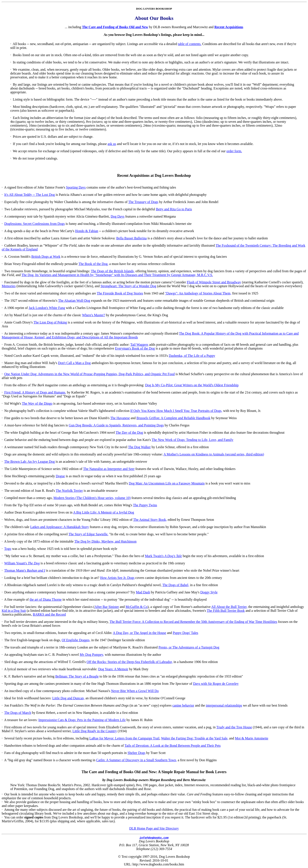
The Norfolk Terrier (69, 491)
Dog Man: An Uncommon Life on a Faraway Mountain (167, 483)
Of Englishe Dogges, (76, 640)
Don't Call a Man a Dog (74, 363)
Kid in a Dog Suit (14, 611)
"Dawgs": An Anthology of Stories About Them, (198, 293)
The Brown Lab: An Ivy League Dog (30, 462)
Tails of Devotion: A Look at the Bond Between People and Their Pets (173, 746)
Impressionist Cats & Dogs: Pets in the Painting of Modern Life (82, 720)
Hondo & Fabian (87, 231)
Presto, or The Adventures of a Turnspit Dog (189, 647)
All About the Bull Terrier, (229, 607)
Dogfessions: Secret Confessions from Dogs (35, 224)
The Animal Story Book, (150, 520)
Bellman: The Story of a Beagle (77, 676)
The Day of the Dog (129, 433)
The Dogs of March (18, 713)
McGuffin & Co (137, 607)
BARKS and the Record (49, 614)
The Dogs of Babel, (176, 585)
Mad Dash (143, 592)
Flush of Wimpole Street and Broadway (214, 282)
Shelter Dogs (136, 753)
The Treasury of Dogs (143, 202)
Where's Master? (94, 315)
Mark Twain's (163, 556)
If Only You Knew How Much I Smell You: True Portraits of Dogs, (176, 411)
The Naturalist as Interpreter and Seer (109, 469)
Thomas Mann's (25, 570)
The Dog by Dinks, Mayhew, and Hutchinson (105, 541)
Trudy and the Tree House (234, 727)
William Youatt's (22, 563)
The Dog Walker (139, 447)
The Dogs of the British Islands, (113, 271)
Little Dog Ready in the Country (95, 731)
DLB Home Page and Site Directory (154, 828)
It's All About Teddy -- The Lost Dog (30, 195)
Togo (8, 549)
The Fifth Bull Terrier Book (226, 611)
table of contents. (190, 44)
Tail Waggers (139, 345)
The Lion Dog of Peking (50, 322)
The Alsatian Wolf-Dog (74, 301)
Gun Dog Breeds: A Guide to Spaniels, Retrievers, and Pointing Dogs (116, 425)
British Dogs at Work (46, 257)
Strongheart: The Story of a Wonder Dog (128, 286)
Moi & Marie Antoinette (252, 738)
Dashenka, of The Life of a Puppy (192, 356)
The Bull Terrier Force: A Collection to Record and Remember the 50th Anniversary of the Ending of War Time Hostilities (193, 622)
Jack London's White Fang (47, 308)
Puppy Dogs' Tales (186, 633)
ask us (112, 144)
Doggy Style (209, 592)
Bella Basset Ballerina (132, 238)
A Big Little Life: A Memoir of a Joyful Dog (104, 512)
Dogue (60, 476)
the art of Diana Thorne (46, 599)
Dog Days (117, 216)
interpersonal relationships (224, 705)
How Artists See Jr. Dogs (117, 578)
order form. (234, 151)
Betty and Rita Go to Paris (174, 209)
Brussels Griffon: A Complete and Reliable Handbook (173, 418)
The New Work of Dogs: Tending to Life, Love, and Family (192, 440)
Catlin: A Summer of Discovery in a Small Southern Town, (136, 760)
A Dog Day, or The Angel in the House (140, 633)
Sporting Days (76, 187)
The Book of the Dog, (93, 264)
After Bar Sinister (107, 607)
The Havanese (120, 418)
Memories (9, 286)
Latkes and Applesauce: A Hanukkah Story (59, 527)
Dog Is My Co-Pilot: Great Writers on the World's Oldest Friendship (192, 385)
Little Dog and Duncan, (68, 698)
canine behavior (183, 705)
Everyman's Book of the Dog (135, 348)
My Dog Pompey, (92, 655)
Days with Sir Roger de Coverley (216, 684)
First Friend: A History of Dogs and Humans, (35, 392)
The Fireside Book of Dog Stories (120, 293)
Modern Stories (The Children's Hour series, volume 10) (92, 498)
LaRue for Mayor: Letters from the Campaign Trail (124, 738)
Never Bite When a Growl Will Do (135, 691)
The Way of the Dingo (37, 403)
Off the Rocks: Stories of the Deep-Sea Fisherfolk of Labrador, (130, 662)
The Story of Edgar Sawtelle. (88, 534)
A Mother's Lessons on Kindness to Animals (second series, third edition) (214, 454)
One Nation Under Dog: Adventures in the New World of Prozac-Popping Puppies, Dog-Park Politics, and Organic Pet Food (90, 374)
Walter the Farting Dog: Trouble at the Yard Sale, (195, 738)
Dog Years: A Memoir (113, 669)
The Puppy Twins (145, 505)
